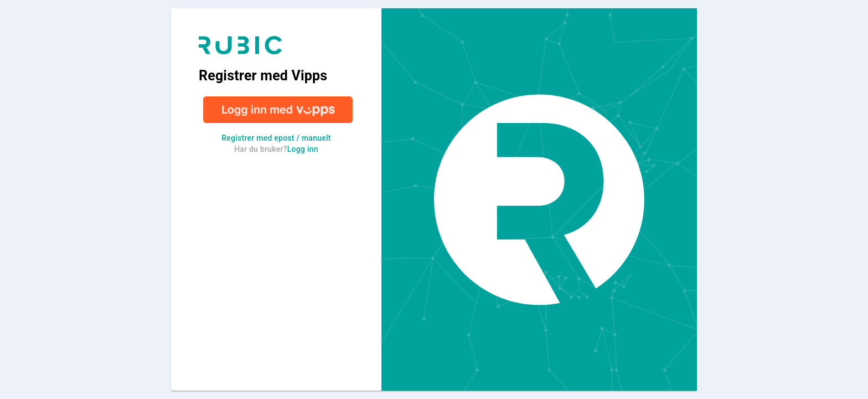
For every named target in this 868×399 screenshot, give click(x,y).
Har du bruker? (276, 149)
